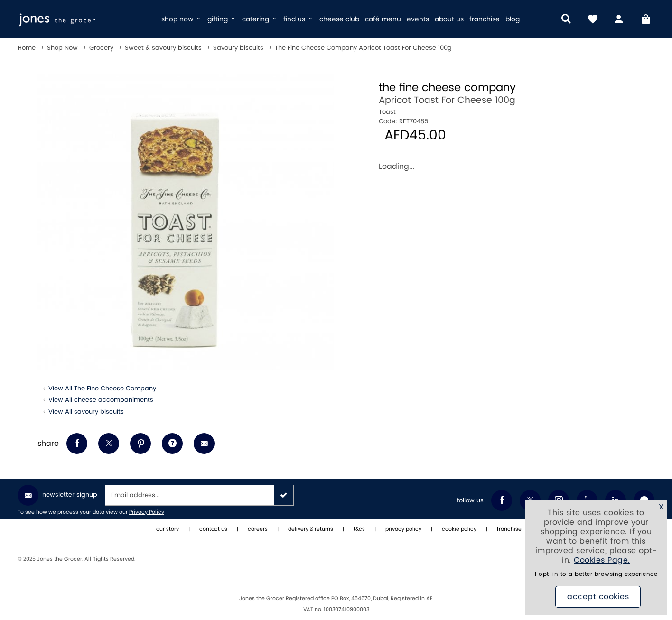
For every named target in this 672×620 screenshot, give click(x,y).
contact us (213, 529)
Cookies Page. (602, 560)
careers (258, 529)
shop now (182, 19)
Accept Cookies (598, 597)
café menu (383, 19)
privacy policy (403, 529)
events (418, 19)
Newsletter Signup (57, 495)
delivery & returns (311, 529)
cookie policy (459, 529)
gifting (222, 19)
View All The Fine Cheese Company (102, 389)
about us (449, 19)
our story (168, 529)
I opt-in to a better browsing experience (596, 574)
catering (260, 19)
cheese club (339, 19)
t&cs (359, 529)
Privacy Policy (147, 512)
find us (299, 19)
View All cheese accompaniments (101, 400)
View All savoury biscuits (86, 412)
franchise (485, 19)
